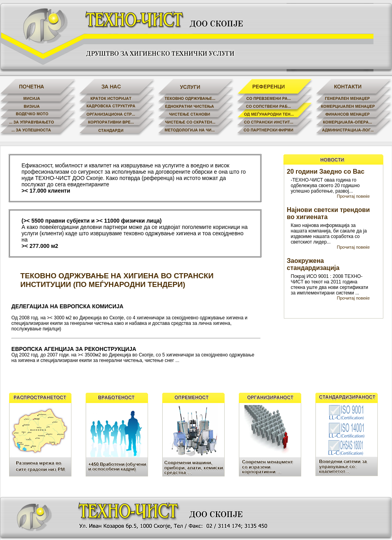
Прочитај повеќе (353, 196)
